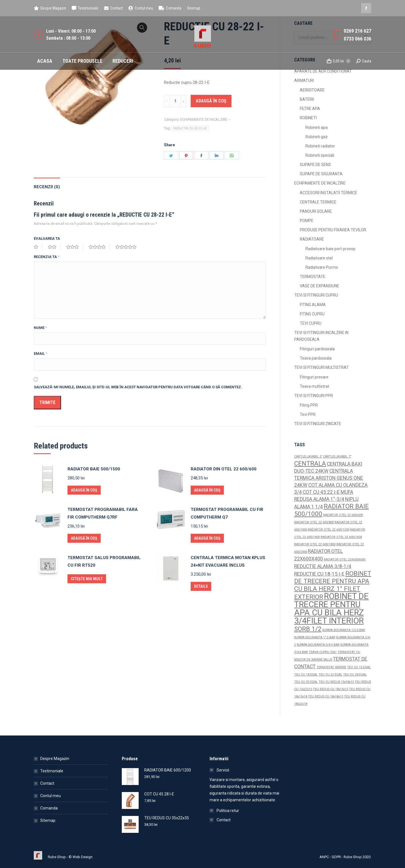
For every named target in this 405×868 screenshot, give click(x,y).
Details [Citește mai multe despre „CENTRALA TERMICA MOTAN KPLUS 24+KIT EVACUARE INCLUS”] (201, 586)
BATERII (307, 99)
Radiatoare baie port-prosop (330, 249)
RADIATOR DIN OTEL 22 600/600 (224, 469)
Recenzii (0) (47, 187)
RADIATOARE (312, 239)
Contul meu (50, 796)
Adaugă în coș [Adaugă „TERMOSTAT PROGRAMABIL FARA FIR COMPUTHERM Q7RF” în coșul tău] (84, 538)
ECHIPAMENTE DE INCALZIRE (204, 119)
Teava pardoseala (316, 358)
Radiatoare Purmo (322, 267)
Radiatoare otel (319, 258)
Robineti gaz (317, 137)
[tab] (47, 184)
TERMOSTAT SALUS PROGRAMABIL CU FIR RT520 (104, 561)
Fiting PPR (309, 405)
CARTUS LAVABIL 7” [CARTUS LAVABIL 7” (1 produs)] (337, 457)
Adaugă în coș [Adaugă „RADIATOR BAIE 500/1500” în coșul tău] (84, 490)
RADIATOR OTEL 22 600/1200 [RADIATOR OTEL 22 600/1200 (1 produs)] (329, 530)
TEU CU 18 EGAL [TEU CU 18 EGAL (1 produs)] (306, 675)
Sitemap (48, 820)
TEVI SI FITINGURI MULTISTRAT (321, 367)
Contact (47, 783)
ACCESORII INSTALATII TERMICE (328, 193)
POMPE (307, 221)
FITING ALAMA (313, 305)
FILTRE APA (310, 109)
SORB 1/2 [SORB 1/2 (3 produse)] (308, 629)
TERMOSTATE (313, 277)
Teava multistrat (314, 386)
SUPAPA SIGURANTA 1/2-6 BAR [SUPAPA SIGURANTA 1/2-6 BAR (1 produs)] (344, 630)
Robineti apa (317, 127)
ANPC (324, 857)
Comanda (49, 808)
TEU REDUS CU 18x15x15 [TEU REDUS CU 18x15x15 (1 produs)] (331, 689)
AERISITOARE (312, 90)
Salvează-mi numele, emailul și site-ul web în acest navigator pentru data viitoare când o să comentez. (138, 387)
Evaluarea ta (47, 238)
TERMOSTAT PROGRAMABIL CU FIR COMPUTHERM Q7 (227, 513)
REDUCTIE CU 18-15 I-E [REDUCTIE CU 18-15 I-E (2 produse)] (319, 574)
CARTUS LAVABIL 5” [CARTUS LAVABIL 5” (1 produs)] (308, 457)
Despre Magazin (55, 759)
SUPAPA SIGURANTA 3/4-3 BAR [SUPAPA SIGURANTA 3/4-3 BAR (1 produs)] (318, 645)
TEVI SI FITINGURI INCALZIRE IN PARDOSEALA (321, 336)
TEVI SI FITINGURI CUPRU (316, 295)
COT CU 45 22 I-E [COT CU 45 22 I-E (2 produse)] (321, 492)
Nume (40, 328)
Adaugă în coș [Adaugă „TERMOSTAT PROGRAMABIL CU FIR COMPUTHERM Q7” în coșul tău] (207, 538)
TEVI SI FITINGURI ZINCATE (318, 424)
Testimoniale (52, 771)
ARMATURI (304, 80)
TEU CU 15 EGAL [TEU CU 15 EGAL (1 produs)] (359, 667)
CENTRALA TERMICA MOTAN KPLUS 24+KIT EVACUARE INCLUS (228, 561)
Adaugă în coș (211, 101)
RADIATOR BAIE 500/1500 (94, 469)
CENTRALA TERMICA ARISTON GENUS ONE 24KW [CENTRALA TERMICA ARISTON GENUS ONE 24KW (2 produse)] (329, 478)
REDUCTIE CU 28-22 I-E (190, 128)
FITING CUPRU (312, 314)
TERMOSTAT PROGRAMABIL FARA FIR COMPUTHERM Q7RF (103, 513)
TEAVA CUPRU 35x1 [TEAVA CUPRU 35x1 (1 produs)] (323, 652)
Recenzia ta (47, 257)
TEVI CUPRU (311, 323)
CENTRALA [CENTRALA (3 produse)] (310, 463)
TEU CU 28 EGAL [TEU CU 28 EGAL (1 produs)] (355, 675)
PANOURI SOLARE (316, 211)
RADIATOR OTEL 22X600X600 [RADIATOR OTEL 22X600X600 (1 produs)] (345, 559)
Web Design (83, 857)
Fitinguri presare (314, 377)
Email (40, 354)
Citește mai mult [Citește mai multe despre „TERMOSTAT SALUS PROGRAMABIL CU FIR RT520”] (87, 579)
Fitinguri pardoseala (317, 349)
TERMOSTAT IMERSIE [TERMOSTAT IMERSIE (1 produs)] (331, 667)
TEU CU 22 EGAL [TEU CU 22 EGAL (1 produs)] (330, 675)
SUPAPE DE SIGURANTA (321, 174)
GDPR (336, 857)
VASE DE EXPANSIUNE (319, 286)
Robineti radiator (320, 146)
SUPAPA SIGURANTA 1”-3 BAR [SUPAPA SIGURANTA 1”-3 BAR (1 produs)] (315, 637)
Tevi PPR (308, 414)
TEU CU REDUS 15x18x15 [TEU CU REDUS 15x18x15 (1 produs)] (336, 682)
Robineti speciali (320, 155)
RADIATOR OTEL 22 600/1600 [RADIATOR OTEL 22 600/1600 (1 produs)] (341, 537)
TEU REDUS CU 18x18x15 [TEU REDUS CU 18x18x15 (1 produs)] (326, 697)
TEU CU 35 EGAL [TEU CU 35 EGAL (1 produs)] (306, 682)
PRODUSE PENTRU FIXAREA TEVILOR (333, 230)
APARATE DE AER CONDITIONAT (323, 71)
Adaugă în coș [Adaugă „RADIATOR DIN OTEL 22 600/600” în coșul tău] (207, 490)
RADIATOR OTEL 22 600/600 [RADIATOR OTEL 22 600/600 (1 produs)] (343, 515)
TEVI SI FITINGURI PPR (314, 396)
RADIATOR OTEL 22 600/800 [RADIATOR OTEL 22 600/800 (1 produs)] (314, 522)
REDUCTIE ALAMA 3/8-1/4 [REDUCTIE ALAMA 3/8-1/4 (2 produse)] (323, 566)
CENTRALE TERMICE (318, 202)
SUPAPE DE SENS (315, 165)
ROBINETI (308, 118)
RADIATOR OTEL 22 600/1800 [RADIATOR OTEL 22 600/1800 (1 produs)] (315, 544)
